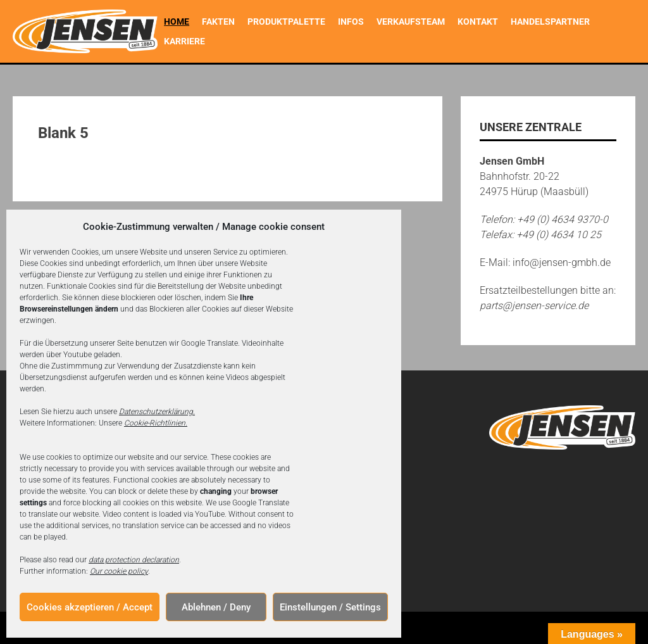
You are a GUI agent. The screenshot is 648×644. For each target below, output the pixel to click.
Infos (351, 22)
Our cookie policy (119, 571)
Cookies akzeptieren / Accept (90, 607)
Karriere (184, 41)
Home (177, 22)
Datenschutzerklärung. (157, 412)
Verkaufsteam (411, 22)
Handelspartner (550, 22)
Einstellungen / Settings (330, 607)
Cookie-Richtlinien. (156, 423)
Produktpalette (286, 22)
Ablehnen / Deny (216, 607)
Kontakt (478, 22)
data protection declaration (134, 560)
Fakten (218, 22)
